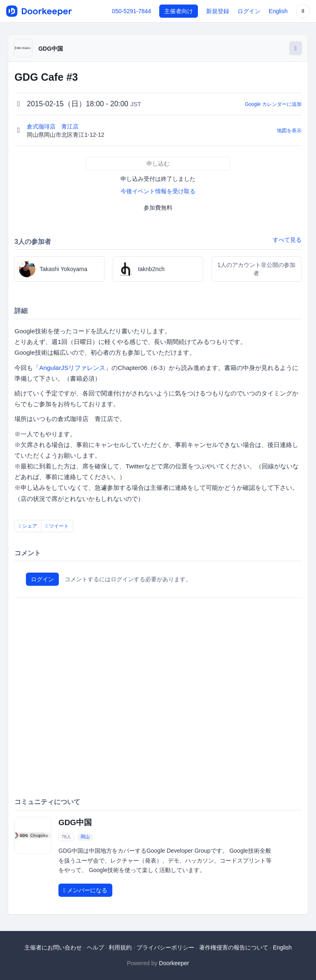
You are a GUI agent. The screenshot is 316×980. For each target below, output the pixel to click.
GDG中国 (51, 49)
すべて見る (287, 240)
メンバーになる (85, 890)
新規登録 (218, 11)
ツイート (57, 526)
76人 (66, 837)
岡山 (85, 837)
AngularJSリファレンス (72, 368)
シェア (28, 526)
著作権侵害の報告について (234, 947)
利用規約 (120, 947)
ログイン (249, 11)
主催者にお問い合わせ (53, 947)
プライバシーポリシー (165, 947)
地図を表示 (289, 131)
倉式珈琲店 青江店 (53, 126)
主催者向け (179, 11)
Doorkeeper (174, 963)
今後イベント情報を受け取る (158, 191)
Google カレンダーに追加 (273, 104)
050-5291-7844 (131, 11)
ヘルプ (95, 947)
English (278, 11)
